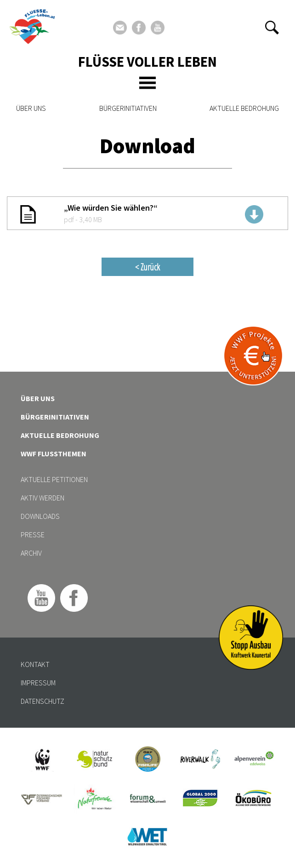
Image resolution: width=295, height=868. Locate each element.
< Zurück (147, 267)
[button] (272, 28)
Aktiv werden (43, 498)
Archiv (31, 553)
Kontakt (35, 664)
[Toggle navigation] (147, 83)
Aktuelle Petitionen (54, 479)
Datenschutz (43, 701)
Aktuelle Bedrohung (244, 108)
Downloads (40, 516)
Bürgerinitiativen (128, 108)
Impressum (38, 683)
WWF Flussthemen (54, 454)
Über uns (31, 108)
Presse (33, 535)
